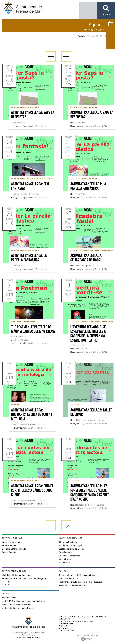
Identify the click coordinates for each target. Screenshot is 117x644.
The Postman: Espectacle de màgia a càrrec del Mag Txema (33, 330)
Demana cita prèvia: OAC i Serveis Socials (78, 575)
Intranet (64, 628)
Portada (82, 36)
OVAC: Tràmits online (68, 579)
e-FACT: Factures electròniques (16, 605)
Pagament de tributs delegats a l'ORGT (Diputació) (81, 582)
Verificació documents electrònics (18, 608)
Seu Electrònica (9, 598)
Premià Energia (9, 552)
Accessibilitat (67, 624)
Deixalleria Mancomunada (14, 549)
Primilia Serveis (9, 545)
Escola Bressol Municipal (70, 545)
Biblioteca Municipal (68, 542)
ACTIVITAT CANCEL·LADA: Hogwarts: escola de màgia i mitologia (31, 415)
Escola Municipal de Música (71, 549)
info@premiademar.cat (30, 637)
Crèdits (63, 626)
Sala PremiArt (65, 563)
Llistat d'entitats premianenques (17, 575)
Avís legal (64, 619)
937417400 (29, 635)
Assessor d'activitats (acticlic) (73, 585)
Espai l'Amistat (65, 552)
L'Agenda (90, 36)
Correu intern (67, 630)
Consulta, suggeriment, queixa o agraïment (83, 617)
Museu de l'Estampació (69, 556)
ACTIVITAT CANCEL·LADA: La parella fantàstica (88, 186)
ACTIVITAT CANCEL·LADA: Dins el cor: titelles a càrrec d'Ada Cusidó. (32, 491)
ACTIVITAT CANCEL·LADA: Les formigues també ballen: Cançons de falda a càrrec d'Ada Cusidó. (90, 493)
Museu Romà (65, 559)
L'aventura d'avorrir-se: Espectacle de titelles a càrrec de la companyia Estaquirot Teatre (88, 334)
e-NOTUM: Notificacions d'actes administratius (24, 601)
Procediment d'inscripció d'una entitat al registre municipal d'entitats (24, 581)
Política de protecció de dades (76, 621)
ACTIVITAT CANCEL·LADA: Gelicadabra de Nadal (86, 258)
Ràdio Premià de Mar (12, 542)
